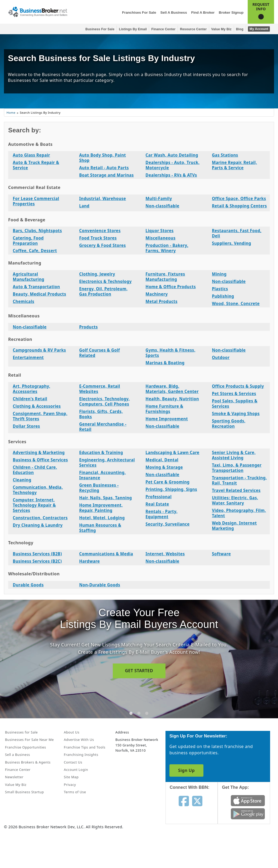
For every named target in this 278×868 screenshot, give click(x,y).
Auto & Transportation (36, 287)
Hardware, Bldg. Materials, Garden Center (172, 389)
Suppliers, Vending (231, 243)
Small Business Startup (25, 792)
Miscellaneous (160, 238)
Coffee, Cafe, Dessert (35, 251)
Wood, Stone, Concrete (236, 303)
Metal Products (161, 301)
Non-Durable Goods (100, 585)
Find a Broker (203, 13)
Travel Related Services (236, 490)
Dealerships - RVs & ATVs (171, 175)
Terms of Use (75, 792)
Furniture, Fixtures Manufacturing (165, 277)
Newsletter (14, 777)
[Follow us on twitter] (197, 801)
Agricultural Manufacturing (29, 277)
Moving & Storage (164, 467)
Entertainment (28, 357)
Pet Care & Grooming (167, 482)
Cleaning (22, 480)
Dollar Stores (26, 426)
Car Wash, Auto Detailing (172, 155)
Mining (219, 274)
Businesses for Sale (21, 732)
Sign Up (186, 770)
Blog (240, 29)
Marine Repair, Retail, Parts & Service (234, 165)
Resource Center (193, 29)
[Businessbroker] (38, 11)
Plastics (220, 289)
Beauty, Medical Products (40, 294)
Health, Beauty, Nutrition (172, 399)
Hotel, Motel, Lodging (102, 518)
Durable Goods (28, 585)
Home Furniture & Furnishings (164, 409)
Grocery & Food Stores (102, 245)
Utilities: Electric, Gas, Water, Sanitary (235, 500)
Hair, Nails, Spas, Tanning (105, 498)
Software (221, 554)
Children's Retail (30, 399)
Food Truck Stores (98, 238)
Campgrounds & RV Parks (40, 350)
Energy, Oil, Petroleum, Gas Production (103, 291)
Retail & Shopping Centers (239, 206)
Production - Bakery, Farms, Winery (167, 248)
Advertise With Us (79, 740)
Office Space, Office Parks (239, 198)
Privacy (70, 785)
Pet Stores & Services (234, 393)
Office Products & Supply (238, 386)
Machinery (157, 294)
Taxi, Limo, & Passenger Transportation (237, 468)
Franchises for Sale (139, 13)
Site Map (71, 777)
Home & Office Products (171, 287)
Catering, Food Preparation (28, 241)
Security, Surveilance (167, 524)
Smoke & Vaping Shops (236, 413)
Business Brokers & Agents (28, 762)
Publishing (223, 296)
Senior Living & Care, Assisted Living (234, 455)
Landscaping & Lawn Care (172, 452)
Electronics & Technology (105, 281)
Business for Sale (100, 29)
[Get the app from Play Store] (248, 814)
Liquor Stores (160, 231)
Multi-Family (159, 198)
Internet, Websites (165, 554)
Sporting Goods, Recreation (229, 423)
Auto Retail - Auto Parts (104, 168)
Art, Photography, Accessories (32, 389)
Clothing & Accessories (37, 406)
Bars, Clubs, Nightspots (37, 231)
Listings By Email (133, 29)
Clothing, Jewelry (97, 274)
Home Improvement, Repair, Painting (101, 508)
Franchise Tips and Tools (84, 747)
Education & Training (101, 452)
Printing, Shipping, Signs (171, 489)
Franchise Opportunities (26, 747)
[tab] (131, 713)
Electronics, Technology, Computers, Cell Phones (104, 401)
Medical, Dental (162, 460)
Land (84, 206)
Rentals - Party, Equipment (161, 514)
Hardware (89, 561)
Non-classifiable (162, 206)
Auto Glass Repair (31, 155)
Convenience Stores (100, 231)
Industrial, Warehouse (103, 198)
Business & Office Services (40, 460)
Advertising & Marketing (39, 452)
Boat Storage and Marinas (106, 175)
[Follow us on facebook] (184, 801)
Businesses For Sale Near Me (29, 740)
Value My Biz (221, 29)
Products (88, 327)
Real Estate (157, 504)
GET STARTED (139, 671)
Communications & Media (106, 554)
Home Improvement (167, 419)
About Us (72, 732)
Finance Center (163, 29)
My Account (259, 29)
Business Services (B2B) (37, 554)
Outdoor (221, 357)
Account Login (76, 770)
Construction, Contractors (40, 518)
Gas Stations (225, 155)
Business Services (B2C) (37, 561)
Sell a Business (174, 13)
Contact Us (73, 762)
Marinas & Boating (165, 363)
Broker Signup (231, 13)
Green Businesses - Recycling (99, 488)
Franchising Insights (81, 755)
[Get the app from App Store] (248, 800)
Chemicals (24, 301)
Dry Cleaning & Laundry (38, 525)
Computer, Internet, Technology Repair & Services (35, 505)
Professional (158, 497)
